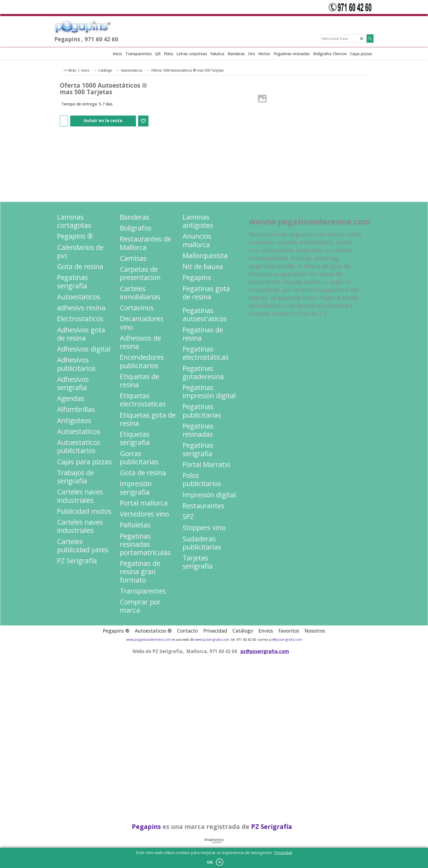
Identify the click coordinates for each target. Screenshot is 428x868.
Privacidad (283, 853)
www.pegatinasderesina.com (148, 640)
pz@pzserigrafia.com (286, 640)
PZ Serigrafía (272, 826)
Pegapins (146, 826)
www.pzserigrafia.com (212, 640)
